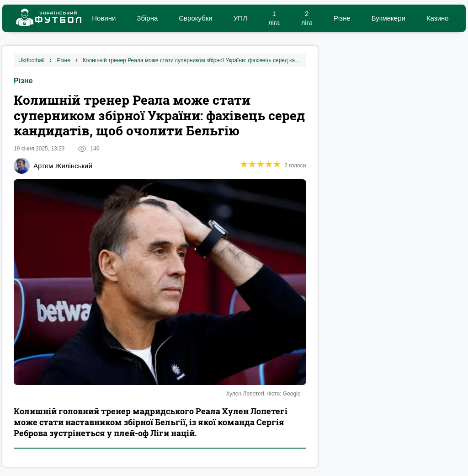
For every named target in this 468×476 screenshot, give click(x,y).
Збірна (147, 18)
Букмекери (388, 18)
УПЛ (240, 18)
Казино (438, 18)
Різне (342, 18)
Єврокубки (195, 18)
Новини (104, 18)
